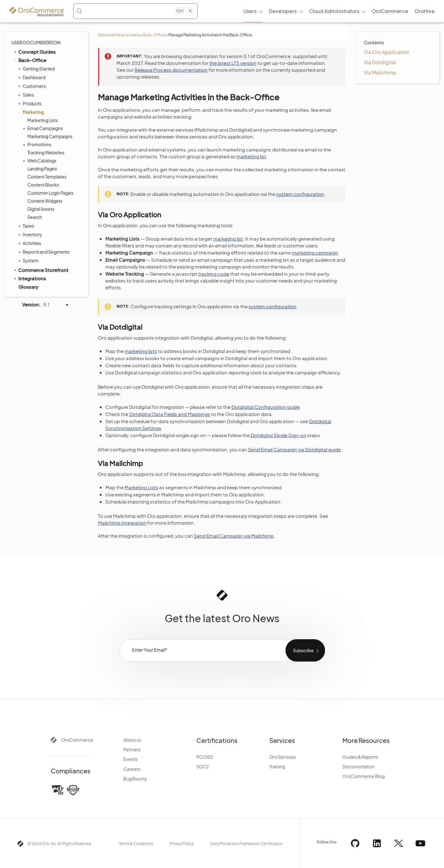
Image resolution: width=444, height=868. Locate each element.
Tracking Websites (46, 152)
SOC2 (203, 766)
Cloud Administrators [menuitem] (334, 11)
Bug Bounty (135, 779)
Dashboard (32, 77)
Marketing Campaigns (50, 136)
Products (30, 103)
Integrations (29, 278)
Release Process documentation (171, 70)
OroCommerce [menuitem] (390, 11)
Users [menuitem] (250, 11)
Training (277, 766)
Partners (132, 749)
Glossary (28, 287)
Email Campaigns (43, 128)
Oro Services (283, 757)
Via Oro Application (387, 52)
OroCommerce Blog (364, 776)
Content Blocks (43, 185)
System (29, 260)
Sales (27, 95)
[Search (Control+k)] (135, 11)
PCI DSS (205, 757)
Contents (374, 43)
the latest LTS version (233, 63)
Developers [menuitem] (283, 11)
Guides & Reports (360, 757)
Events (130, 759)
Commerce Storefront (41, 270)
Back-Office (154, 35)
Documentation (112, 35)
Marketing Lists (43, 120)
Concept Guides (34, 52)
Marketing (32, 112)
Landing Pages (42, 169)
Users (134, 35)
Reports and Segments (45, 252)
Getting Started (37, 69)
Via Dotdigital (380, 62)
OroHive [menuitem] (425, 11)
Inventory (31, 234)
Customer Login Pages (50, 193)
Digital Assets (41, 209)
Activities (30, 243)
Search (35, 217)
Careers (132, 769)
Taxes (27, 226)
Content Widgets (45, 201)
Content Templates (47, 177)
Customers (33, 86)
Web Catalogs (40, 160)
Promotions (38, 144)
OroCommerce (77, 740)
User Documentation (36, 43)
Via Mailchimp (380, 72)
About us (132, 740)
